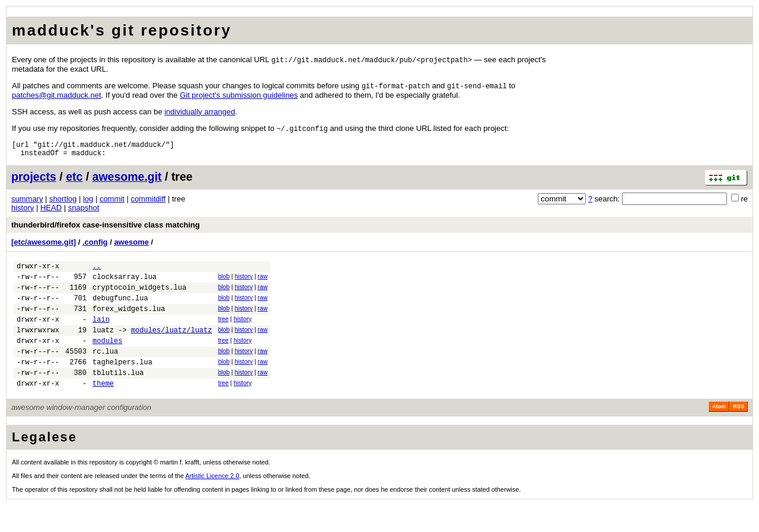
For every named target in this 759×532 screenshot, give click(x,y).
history (23, 213)
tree (224, 333)
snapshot (84, 213)
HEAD (51, 213)
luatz (103, 347)
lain (101, 335)
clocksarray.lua (125, 285)
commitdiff (148, 204)
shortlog (63, 204)
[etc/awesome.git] (44, 247)
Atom (719, 433)
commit (112, 204)
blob (224, 283)
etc (74, 182)
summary (27, 204)
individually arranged (200, 113)
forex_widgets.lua (129, 323)
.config (95, 247)
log (88, 204)
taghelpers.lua (122, 385)
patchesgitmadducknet (57, 96)
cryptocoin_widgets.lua (139, 298)
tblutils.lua (118, 397)
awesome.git (127, 182)
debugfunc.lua (120, 310)
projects (34, 182)
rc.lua (105, 372)
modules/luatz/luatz (172, 347)
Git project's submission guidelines (239, 96)
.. (97, 273)
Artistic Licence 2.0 (213, 502)
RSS (739, 433)
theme (103, 410)
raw (262, 283)
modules (107, 360)
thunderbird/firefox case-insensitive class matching (106, 230)
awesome (131, 247)
